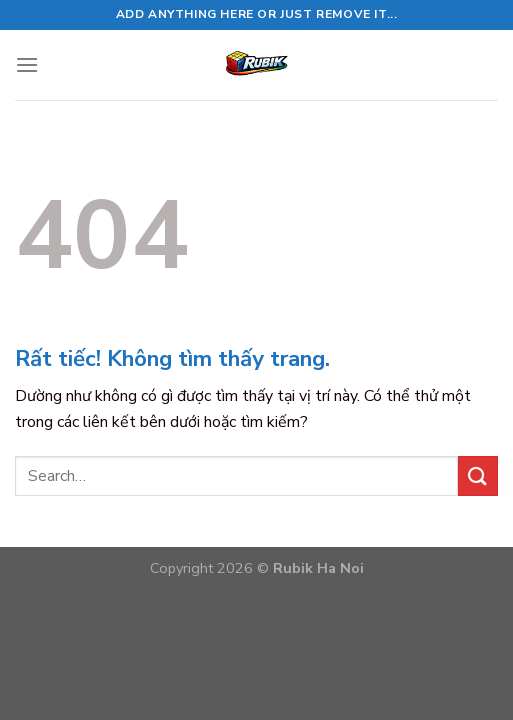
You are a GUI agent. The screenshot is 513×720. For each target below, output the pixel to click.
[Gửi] (478, 475)
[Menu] (27, 64)
